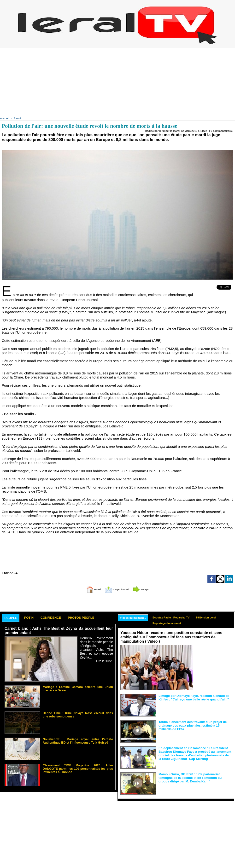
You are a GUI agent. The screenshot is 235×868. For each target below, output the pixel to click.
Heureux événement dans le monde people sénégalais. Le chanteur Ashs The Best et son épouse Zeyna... (96, 644)
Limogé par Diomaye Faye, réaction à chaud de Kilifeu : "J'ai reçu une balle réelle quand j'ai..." (191, 697)
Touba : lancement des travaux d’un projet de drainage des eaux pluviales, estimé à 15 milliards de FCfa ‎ (195, 725)
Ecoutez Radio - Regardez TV (176, 617)
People (12, 617)
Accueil (4, 118)
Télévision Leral (213, 617)
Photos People (94, 617)
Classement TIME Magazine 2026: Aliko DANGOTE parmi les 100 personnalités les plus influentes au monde (78, 767)
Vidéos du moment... (134, 617)
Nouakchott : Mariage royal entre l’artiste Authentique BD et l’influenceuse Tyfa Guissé (78, 740)
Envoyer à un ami (116, 588)
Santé (16, 118)
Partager (149, 588)
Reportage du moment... (172, 623)
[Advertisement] (118, 82)
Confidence (59, 617)
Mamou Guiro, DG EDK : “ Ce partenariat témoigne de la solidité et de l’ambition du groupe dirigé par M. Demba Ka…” (195, 777)
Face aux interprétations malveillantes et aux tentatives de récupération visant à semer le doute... (214, 653)
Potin (33, 617)
